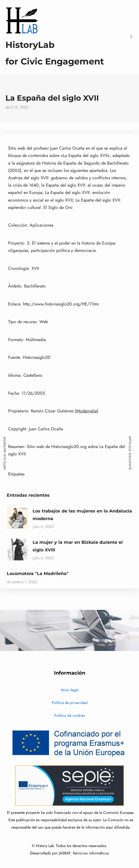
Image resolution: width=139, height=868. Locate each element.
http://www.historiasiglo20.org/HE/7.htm (61, 304)
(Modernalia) (87, 411)
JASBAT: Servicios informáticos (84, 853)
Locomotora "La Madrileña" (38, 574)
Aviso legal (69, 690)
